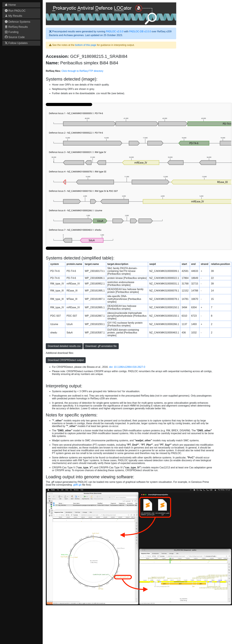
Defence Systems (18, 22)
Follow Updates (16, 43)
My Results (14, 16)
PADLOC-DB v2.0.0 (140, 31)
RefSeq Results (16, 27)
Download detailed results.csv (64, 346)
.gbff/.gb (77, 485)
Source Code (15, 37)
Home (10, 5)
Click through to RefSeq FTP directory (82, 71)
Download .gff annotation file (101, 346)
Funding (12, 32)
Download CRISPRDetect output (66, 360)
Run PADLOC (15, 11)
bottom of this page (86, 45)
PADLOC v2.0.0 (115, 31)
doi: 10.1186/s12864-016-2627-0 (127, 367)
